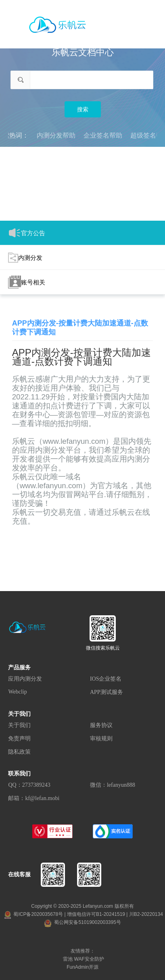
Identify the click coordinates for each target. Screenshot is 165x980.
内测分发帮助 (56, 135)
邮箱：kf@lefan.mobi (34, 798)
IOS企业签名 (106, 679)
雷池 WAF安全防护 (84, 959)
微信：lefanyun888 (113, 785)
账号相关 (27, 282)
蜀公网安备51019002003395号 (82, 922)
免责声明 (19, 739)
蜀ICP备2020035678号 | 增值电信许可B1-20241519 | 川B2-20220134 (84, 914)
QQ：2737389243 (29, 785)
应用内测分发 (25, 679)
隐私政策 (19, 752)
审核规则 (101, 739)
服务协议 (101, 725)
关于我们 (19, 725)
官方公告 (27, 233)
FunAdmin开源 (82, 967)
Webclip (17, 692)
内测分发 (25, 258)
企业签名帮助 (103, 135)
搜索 (83, 109)
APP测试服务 (107, 692)
